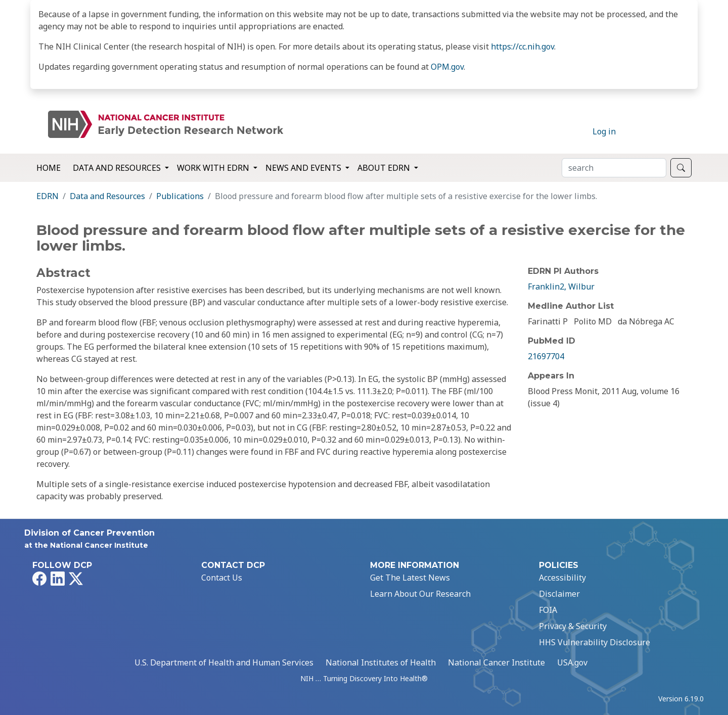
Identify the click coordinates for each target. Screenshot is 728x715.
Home (49, 168)
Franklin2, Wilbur (561, 287)
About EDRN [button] (385, 168)
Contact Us (222, 578)
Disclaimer (559, 594)
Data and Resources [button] (118, 168)
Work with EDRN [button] (214, 168)
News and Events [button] (304, 168)
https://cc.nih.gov (522, 46)
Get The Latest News (410, 578)
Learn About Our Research (420, 594)
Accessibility (562, 578)
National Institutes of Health (381, 662)
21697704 (546, 356)
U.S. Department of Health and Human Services (224, 662)
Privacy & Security (573, 626)
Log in (604, 131)
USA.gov (572, 662)
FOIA (548, 610)
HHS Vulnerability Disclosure (595, 642)
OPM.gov (447, 67)
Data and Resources (107, 196)
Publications (180, 196)
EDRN (48, 196)
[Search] (614, 168)
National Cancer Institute (496, 662)
